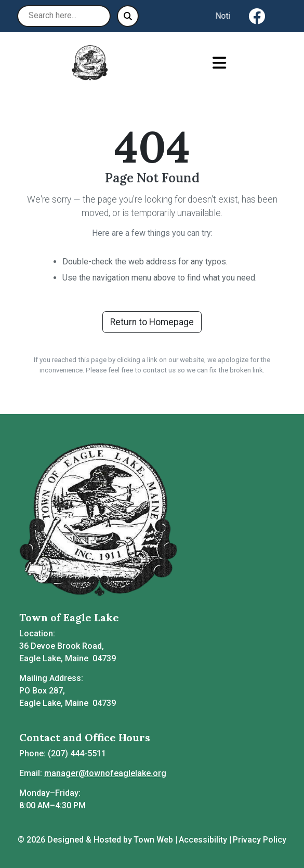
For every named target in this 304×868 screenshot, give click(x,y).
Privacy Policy (260, 840)
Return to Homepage (152, 322)
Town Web (153, 840)
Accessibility (203, 840)
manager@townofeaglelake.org (105, 773)
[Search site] (64, 16)
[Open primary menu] (220, 63)
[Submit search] (128, 16)
